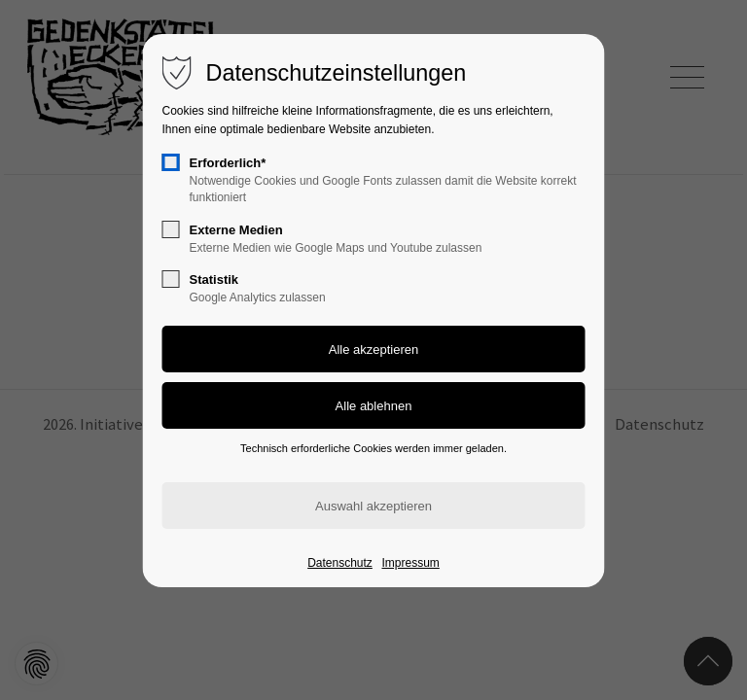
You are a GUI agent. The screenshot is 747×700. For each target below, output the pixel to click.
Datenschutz (340, 563)
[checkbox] (171, 162)
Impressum (410, 563)
